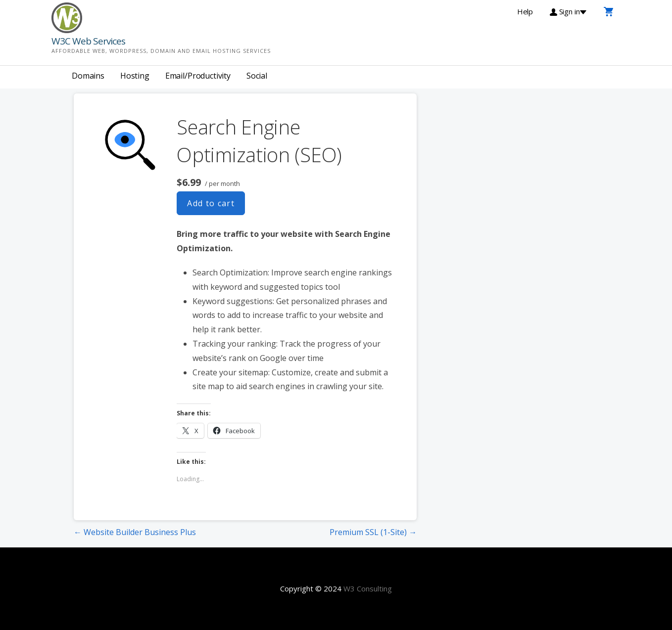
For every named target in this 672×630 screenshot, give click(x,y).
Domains (88, 76)
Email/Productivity (198, 76)
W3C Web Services (88, 41)
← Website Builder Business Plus (135, 532)
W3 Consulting (368, 588)
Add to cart (211, 203)
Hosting (135, 76)
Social (257, 76)
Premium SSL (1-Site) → (373, 532)
